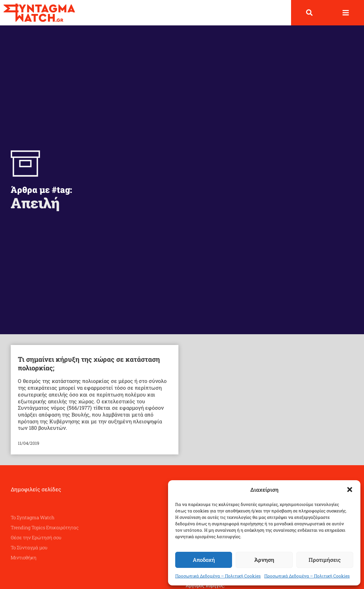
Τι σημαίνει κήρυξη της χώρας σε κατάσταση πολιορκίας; (89, 363)
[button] (350, 490)
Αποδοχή (204, 560)
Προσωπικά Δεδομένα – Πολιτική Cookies (218, 576)
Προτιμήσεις (325, 560)
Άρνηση (264, 560)
